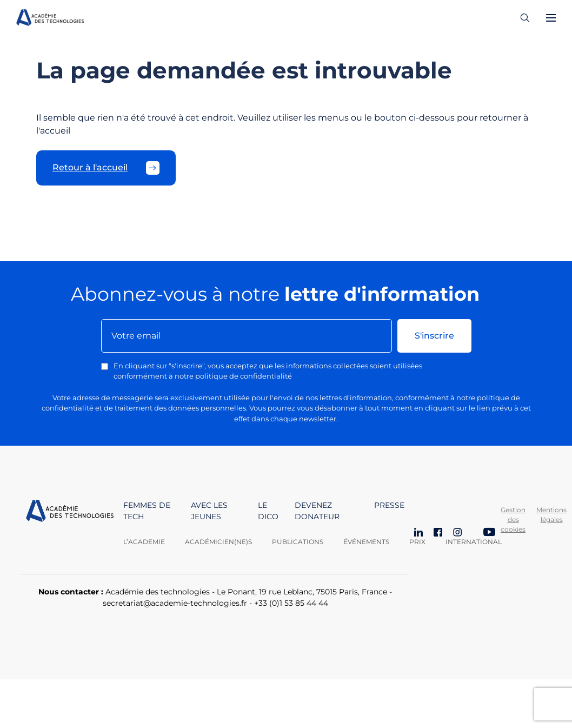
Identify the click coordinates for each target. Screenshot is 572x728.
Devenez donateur (317, 511)
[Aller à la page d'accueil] (70, 523)
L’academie (144, 542)
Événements (366, 542)
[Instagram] (457, 533)
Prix (417, 542)
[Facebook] (438, 533)
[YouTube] (489, 533)
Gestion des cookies (513, 519)
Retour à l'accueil (106, 168)
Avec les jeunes (209, 511)
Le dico (268, 511)
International (474, 542)
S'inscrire (434, 336)
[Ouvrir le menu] (551, 18)
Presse (389, 505)
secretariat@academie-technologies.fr (175, 603)
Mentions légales (551, 515)
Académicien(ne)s (218, 542)
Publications (298, 542)
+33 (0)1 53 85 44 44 (291, 603)
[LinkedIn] (418, 533)
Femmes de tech (147, 511)
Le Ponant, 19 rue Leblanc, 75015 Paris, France (302, 592)
